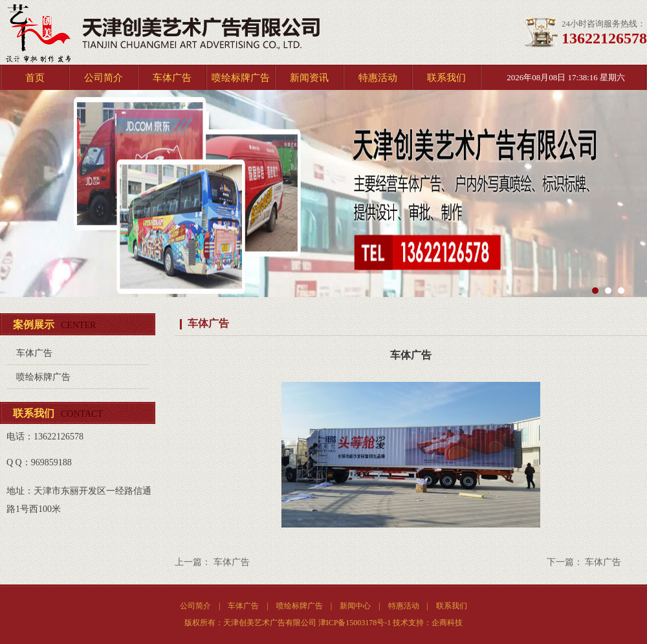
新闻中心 (355, 606)
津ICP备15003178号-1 (355, 623)
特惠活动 (378, 78)
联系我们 (446, 78)
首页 (35, 78)
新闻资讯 (309, 78)
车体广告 (172, 78)
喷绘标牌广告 (241, 78)
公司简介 (104, 78)
